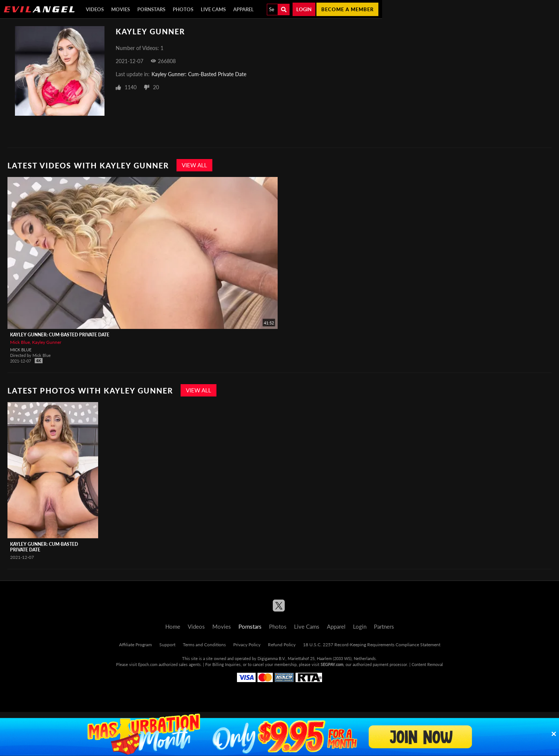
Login (304, 9)
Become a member (347, 9)
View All (194, 165)
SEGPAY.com (332, 664)
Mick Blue (20, 342)
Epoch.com (148, 664)
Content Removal (427, 664)
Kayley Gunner (47, 342)
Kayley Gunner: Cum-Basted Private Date (199, 74)
